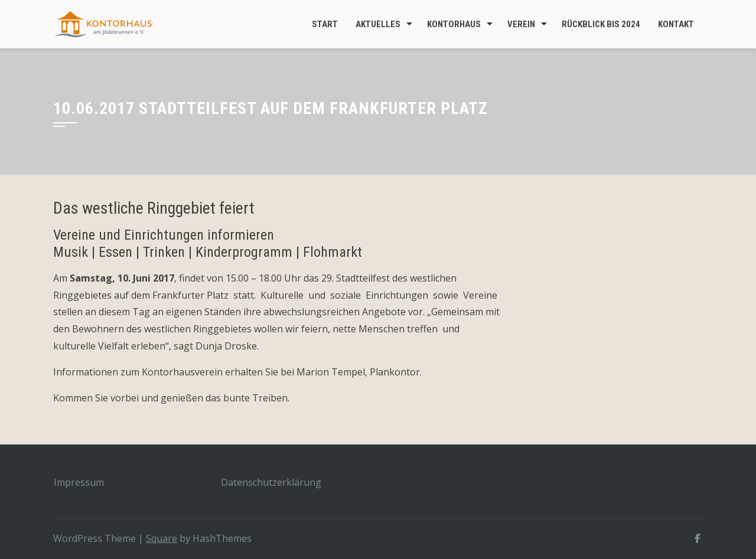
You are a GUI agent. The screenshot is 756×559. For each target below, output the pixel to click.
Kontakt (676, 24)
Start (325, 24)
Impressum (79, 482)
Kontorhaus (454, 24)
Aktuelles (378, 24)
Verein (521, 24)
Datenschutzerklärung (271, 482)
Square (162, 538)
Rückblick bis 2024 (601, 24)
